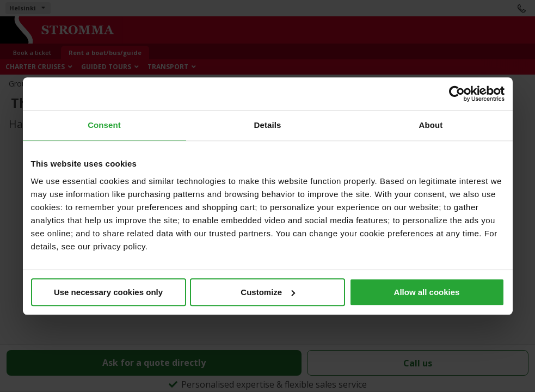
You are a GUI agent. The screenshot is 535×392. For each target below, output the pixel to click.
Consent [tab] (104, 125)
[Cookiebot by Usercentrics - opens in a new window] (457, 94)
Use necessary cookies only (108, 292)
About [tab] (431, 125)
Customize (268, 292)
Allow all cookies (427, 292)
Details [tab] (268, 125)
